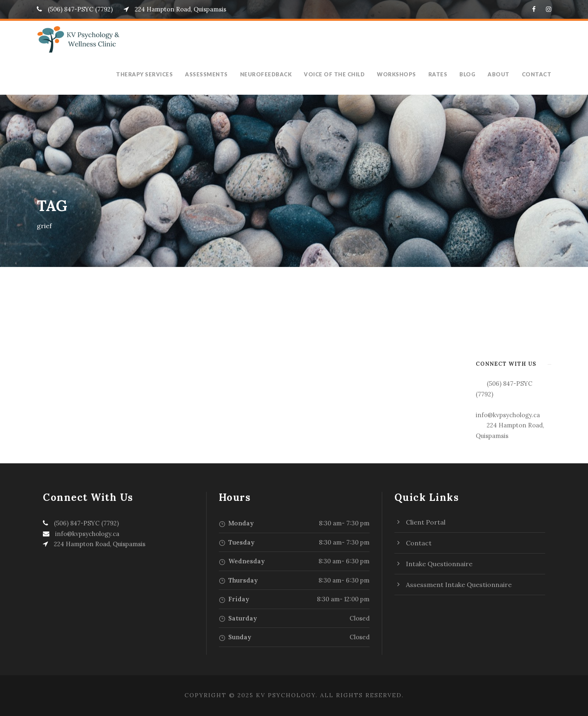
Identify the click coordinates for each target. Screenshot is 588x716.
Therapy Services (153, 74)
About (502, 74)
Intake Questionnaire (439, 564)
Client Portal (426, 522)
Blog (472, 74)
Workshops (402, 74)
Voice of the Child (342, 74)
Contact (538, 74)
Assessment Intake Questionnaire (459, 585)
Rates (442, 74)
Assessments (215, 74)
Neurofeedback (274, 74)
